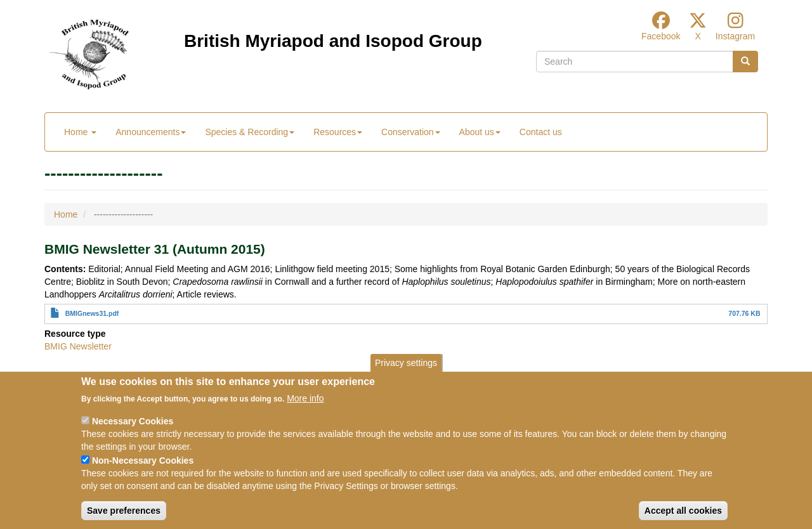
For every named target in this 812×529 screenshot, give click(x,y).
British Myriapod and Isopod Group (333, 41)
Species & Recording (250, 132)
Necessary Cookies (133, 433)
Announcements (151, 132)
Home (80, 132)
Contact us (541, 132)
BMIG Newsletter (78, 346)
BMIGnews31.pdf (92, 313)
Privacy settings (406, 374)
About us (480, 132)
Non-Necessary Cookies (143, 473)
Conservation (411, 132)
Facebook (661, 36)
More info (305, 410)
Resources (338, 132)
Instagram (735, 36)
